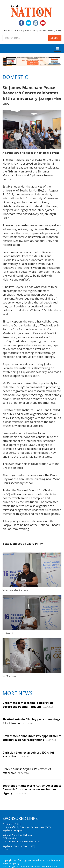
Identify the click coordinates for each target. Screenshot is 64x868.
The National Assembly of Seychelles (21, 841)
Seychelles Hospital (13, 830)
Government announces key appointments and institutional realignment (32, 738)
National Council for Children (17, 835)
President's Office (12, 824)
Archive (42, 31)
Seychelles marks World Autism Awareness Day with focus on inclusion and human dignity (32, 789)
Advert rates (31, 31)
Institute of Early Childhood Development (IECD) (27, 827)
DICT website (9, 838)
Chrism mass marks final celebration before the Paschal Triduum (28, 705)
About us (7, 31)
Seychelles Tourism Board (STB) (19, 846)
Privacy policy (55, 31)
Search (55, 38)
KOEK (5, 849)
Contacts (18, 31)
